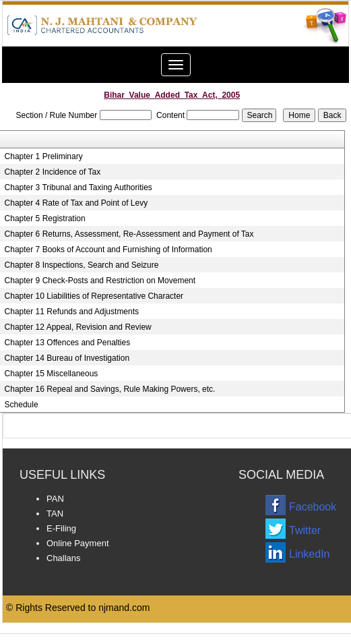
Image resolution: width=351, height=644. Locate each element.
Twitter (305, 530)
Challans (64, 558)
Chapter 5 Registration (45, 218)
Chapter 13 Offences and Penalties (68, 343)
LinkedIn (310, 554)
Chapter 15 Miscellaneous (52, 374)
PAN (55, 499)
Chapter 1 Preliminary (44, 156)
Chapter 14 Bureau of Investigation (67, 358)
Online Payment (78, 543)
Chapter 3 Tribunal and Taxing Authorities (78, 187)
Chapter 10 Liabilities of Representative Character (94, 296)
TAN (55, 514)
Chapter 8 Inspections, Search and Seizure (82, 265)
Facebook (313, 507)
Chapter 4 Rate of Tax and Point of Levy (76, 203)
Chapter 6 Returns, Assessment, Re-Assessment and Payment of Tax (129, 234)
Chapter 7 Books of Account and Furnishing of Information (108, 250)
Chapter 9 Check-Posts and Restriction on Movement (100, 281)
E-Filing (61, 528)
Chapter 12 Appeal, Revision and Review (78, 327)
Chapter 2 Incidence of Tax (53, 172)
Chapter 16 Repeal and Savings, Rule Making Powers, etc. (110, 389)
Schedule (22, 405)
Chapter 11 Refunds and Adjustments (72, 312)
